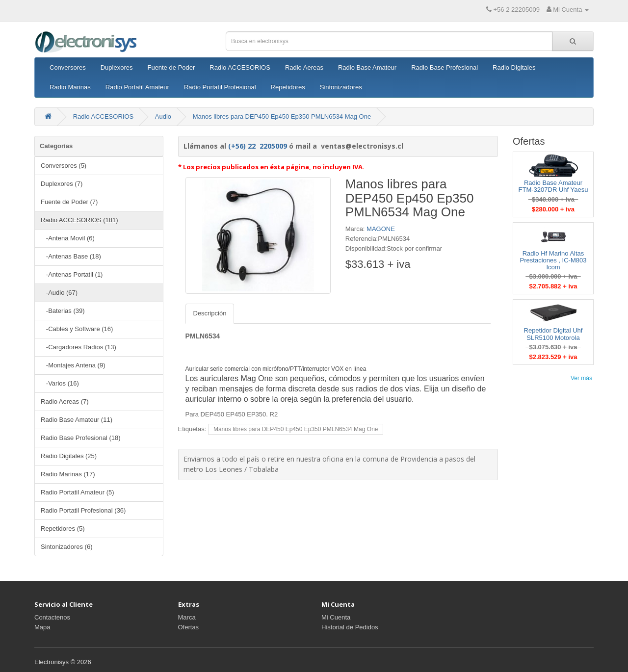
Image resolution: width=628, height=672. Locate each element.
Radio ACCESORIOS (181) (79, 220)
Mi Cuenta (336, 617)
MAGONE (381, 229)
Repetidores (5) (63, 529)
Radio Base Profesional (445, 67)
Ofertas (189, 627)
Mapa (42, 627)
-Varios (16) (60, 383)
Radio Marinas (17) (68, 474)
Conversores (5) (64, 166)
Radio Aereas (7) (65, 401)
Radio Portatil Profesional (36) (83, 510)
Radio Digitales (514, 67)
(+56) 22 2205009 (258, 146)
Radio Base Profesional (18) (81, 438)
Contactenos (52, 617)
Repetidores (288, 87)
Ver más (581, 378)
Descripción (210, 313)
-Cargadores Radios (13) (78, 347)
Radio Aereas (304, 67)
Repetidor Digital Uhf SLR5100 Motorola (553, 334)
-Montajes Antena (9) (73, 365)
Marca (187, 617)
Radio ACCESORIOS (240, 67)
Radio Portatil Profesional (220, 87)
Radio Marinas (70, 87)
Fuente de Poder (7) (69, 202)
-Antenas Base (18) (71, 256)
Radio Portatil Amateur (137, 87)
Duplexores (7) (62, 184)
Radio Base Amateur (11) (77, 420)
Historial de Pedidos (350, 627)
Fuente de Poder (171, 67)
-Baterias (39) (63, 311)
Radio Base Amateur (367, 67)
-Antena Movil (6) (68, 238)
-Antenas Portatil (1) (72, 274)
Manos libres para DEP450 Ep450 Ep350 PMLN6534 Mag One (282, 116)
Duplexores (117, 67)
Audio (163, 116)
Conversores (68, 67)
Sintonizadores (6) (67, 547)
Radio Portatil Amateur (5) (78, 492)
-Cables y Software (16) (77, 329)
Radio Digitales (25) (69, 456)
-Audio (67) (59, 293)
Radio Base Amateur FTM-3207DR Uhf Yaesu (553, 186)
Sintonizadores (341, 87)
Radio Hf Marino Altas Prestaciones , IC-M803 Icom (553, 260)
